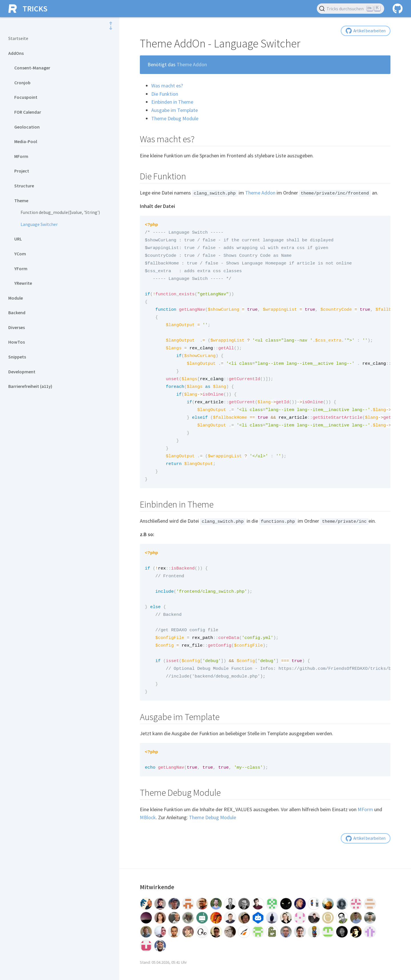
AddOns (16, 53)
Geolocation (27, 127)
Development (22, 372)
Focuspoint (26, 97)
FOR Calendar (28, 112)
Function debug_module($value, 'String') (60, 212)
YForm (21, 268)
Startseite (18, 38)
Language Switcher (39, 224)
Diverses (17, 327)
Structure (24, 186)
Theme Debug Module (212, 832)
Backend (17, 312)
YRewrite (23, 283)
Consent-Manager (32, 68)
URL (18, 239)
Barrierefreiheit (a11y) (30, 386)
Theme (21, 201)
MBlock (148, 832)
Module (16, 298)
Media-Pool (26, 141)
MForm (21, 156)
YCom (20, 254)
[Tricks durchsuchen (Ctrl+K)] (351, 9)
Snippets (17, 357)
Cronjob (22, 83)
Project (22, 171)
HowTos (17, 342)
